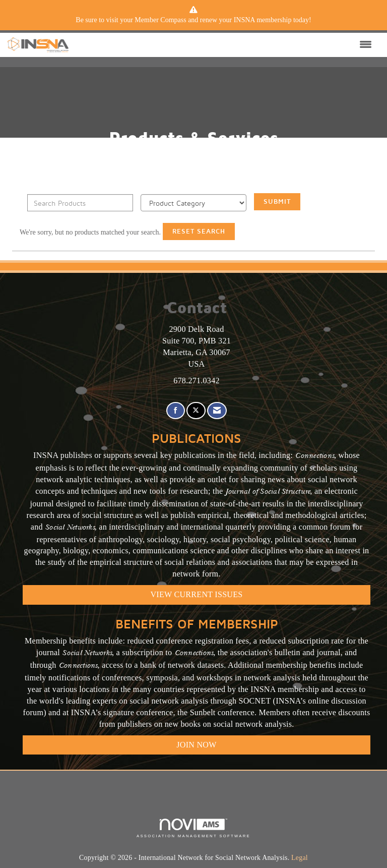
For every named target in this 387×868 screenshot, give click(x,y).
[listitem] (193, 20)
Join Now (196, 745)
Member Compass (160, 20)
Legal (300, 858)
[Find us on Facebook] (176, 411)
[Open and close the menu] (223, 45)
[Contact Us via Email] (217, 411)
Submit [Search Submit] (277, 201)
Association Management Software (193, 828)
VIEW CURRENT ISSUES (197, 594)
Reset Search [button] (199, 231)
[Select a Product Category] (193, 203)
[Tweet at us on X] (196, 411)
